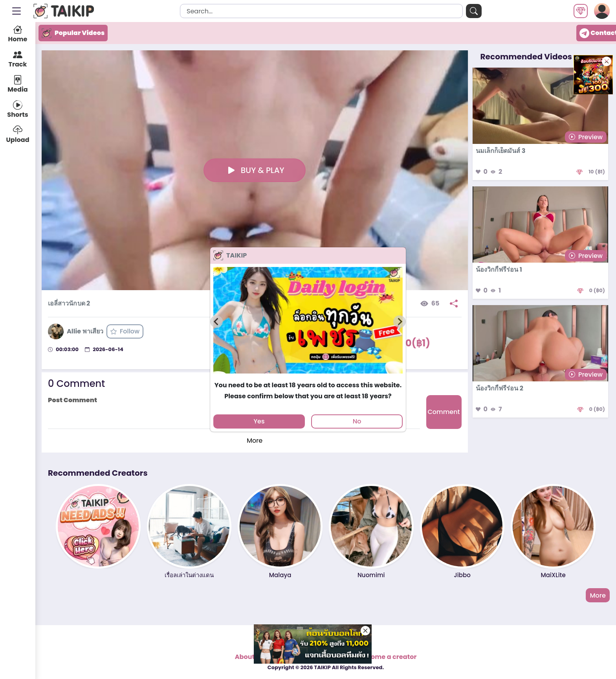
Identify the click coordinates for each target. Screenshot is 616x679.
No (357, 421)
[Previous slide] (216, 322)
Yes (259, 421)
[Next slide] (400, 322)
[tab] (308, 377)
